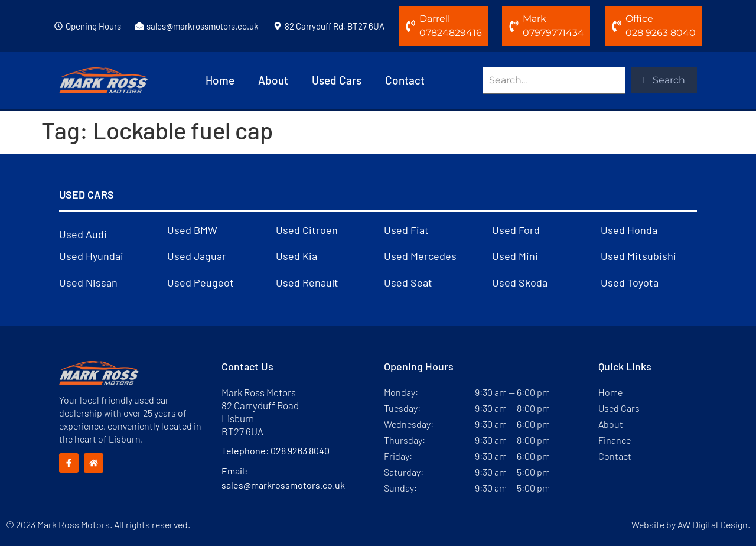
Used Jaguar (197, 256)
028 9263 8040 (300, 451)
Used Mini (515, 256)
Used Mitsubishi (638, 256)
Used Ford (516, 230)
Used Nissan (88, 282)
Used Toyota (630, 282)
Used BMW (192, 230)
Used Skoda (520, 282)
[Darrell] (410, 26)
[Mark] (514, 26)
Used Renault (307, 282)
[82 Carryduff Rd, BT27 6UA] (278, 26)
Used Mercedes (420, 256)
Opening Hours (93, 26)
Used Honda (629, 230)
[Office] (617, 26)
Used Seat (408, 282)
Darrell (435, 19)
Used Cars (337, 80)
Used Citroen (307, 230)
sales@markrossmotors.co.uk (203, 26)
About (273, 80)
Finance (615, 440)
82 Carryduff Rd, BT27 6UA (335, 26)
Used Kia (296, 256)
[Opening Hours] (58, 26)
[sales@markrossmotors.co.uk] (139, 26)
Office (639, 19)
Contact (405, 80)
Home (220, 80)
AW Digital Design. (714, 524)
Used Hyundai (91, 256)
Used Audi (83, 234)
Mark (535, 19)
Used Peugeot (201, 282)
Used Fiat (406, 230)
